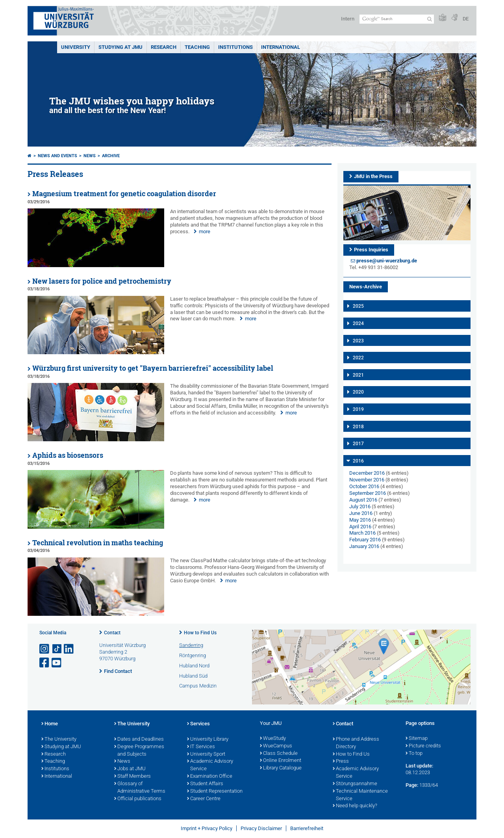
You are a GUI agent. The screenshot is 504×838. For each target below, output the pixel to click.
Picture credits (423, 746)
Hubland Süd (193, 676)
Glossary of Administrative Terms (140, 788)
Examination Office (210, 777)
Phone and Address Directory (356, 743)
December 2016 (367, 473)
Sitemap (417, 739)
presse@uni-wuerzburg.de (387, 261)
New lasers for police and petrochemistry (102, 281)
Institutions (55, 769)
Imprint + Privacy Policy (207, 828)
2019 (358, 409)
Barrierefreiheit (307, 828)
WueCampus (276, 746)
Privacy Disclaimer (261, 828)
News (90, 156)
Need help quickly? (355, 806)
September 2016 (368, 493)
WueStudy (273, 739)
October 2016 (364, 486)
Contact (112, 633)
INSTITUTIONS (235, 47)
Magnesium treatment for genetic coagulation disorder (124, 194)
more (205, 231)
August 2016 (363, 500)
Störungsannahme (355, 784)
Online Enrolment (281, 761)
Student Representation (215, 792)
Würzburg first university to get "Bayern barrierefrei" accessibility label (153, 368)
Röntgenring (193, 655)
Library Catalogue (281, 768)
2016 (358, 461)
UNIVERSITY (76, 47)
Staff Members (132, 777)
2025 (358, 306)
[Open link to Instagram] (45, 649)
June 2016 (361, 513)
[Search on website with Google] (397, 19)
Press (341, 762)
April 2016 (360, 527)
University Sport (206, 754)
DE (466, 19)
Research (54, 754)
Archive (111, 156)
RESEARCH (164, 47)
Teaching (197, 47)
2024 (358, 323)
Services (198, 724)
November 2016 (367, 480)
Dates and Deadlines (139, 740)
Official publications (138, 799)
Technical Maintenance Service (360, 795)
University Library (208, 740)
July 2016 (360, 506)
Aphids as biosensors (68, 455)
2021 (358, 375)
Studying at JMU (61, 747)
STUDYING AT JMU (120, 47)
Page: (412, 785)
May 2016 (360, 520)
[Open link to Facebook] (45, 663)
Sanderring (191, 645)
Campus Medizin (198, 686)
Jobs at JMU (130, 769)
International (281, 47)
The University (59, 740)
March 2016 (362, 533)
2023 (358, 341)
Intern (348, 19)
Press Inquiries (371, 250)
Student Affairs (205, 784)
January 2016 (364, 546)
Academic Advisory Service (210, 765)
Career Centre (204, 799)
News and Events (57, 156)
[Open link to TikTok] (57, 649)
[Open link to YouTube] (57, 663)
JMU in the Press (373, 176)
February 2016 (365, 540)
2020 (358, 392)
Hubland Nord (194, 666)
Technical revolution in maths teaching (98, 543)
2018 (358, 427)
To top (414, 754)
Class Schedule (279, 754)
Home (50, 724)
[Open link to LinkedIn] (69, 649)
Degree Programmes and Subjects (139, 751)
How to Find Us (200, 633)
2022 (358, 358)
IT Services (201, 747)
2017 (358, 444)
